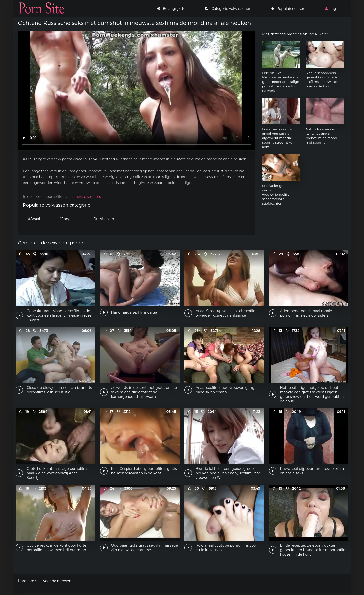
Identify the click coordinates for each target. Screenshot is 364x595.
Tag (331, 9)
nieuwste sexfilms (86, 197)
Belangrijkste (171, 9)
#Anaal (34, 219)
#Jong (65, 219)
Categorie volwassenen (228, 9)
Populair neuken (288, 9)
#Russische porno (106, 219)
